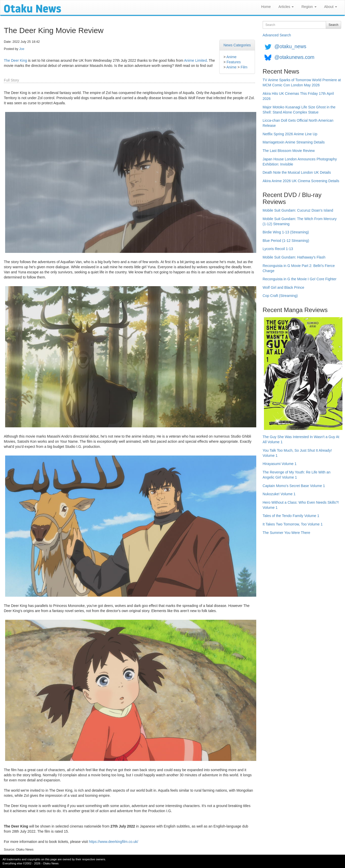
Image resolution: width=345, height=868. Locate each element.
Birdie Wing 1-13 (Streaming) (286, 232)
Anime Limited (195, 60)
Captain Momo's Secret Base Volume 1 (294, 486)
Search (333, 25)
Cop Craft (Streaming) (280, 296)
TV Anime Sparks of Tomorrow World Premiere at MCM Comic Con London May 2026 (302, 82)
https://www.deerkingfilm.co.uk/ (113, 842)
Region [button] (309, 7)
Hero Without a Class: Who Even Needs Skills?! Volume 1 (301, 505)
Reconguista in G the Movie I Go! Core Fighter (300, 279)
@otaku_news (290, 46)
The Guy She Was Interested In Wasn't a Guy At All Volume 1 (301, 439)
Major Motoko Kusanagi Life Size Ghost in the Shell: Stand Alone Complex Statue (299, 110)
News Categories (237, 45)
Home (266, 7)
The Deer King (15, 60)
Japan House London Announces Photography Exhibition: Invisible (300, 162)
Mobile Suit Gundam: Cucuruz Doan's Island (298, 210)
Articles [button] (286, 7)
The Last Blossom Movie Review (289, 151)
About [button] (331, 7)
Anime (231, 57)
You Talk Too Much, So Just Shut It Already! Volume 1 (297, 453)
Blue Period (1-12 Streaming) (286, 241)
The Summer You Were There (286, 533)
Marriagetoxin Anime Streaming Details (294, 142)
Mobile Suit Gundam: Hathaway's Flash (294, 257)
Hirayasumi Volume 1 (280, 464)
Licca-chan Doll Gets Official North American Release (298, 123)
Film (244, 67)
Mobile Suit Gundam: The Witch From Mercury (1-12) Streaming (300, 221)
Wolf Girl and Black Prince (283, 287)
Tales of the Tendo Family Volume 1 (291, 516)
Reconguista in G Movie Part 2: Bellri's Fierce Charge (299, 268)
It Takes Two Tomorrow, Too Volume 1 (293, 524)
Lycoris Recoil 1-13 (278, 249)
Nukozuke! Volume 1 (279, 494)
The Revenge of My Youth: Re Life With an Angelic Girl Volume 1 (297, 475)
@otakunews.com (294, 57)
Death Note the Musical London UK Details (297, 172)
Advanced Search (277, 35)
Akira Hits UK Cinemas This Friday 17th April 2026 (298, 96)
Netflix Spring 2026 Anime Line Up (290, 134)
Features (234, 62)
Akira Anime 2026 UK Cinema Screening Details (301, 181)
